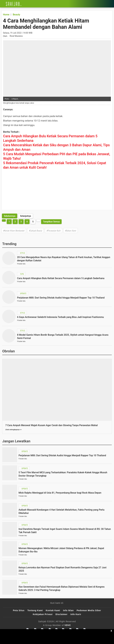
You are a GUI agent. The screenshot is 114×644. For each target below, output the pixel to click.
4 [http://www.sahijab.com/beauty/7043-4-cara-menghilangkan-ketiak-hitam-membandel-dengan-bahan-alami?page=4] (27, 222)
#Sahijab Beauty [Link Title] (35, 231)
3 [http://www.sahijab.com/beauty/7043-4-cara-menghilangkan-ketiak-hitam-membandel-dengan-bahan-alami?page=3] (21, 222)
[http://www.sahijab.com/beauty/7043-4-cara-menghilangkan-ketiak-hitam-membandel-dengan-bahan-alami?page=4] (10, 216)
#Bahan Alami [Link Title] (71, 231)
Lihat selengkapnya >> (14, 430)
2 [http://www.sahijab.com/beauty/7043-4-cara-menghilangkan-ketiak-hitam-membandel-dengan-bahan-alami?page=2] (15, 222)
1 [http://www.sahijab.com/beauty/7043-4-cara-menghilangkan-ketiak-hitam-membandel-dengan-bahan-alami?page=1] (9, 222)
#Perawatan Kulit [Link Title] (53, 231)
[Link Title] (2, 4)
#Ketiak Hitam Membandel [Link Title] (14, 231)
